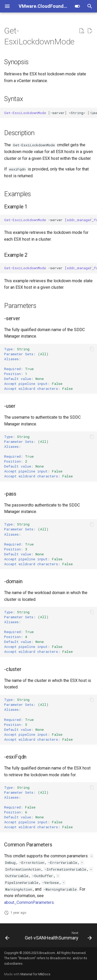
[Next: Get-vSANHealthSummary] (58, 937)
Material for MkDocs (35, 974)
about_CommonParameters (29, 902)
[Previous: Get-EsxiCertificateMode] (7, 937)
